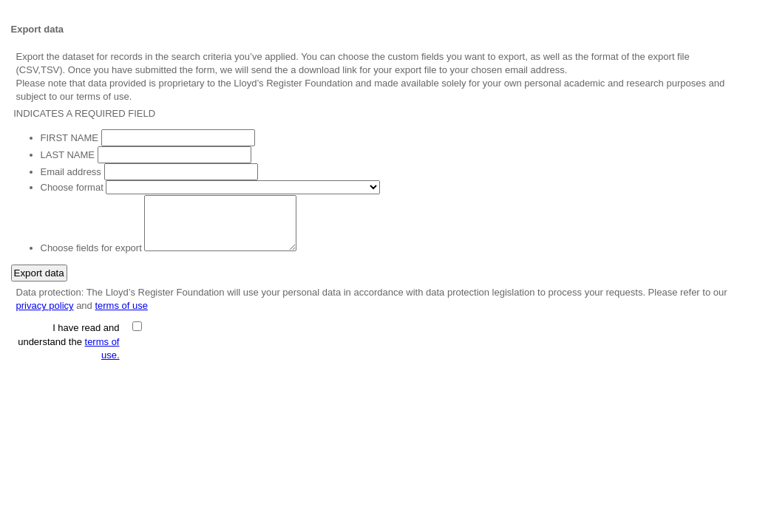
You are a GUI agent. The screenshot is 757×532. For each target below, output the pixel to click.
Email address (71, 172)
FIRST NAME (70, 138)
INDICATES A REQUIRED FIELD (84, 113)
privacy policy (45, 306)
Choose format (72, 187)
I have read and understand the (68, 341)
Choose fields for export (91, 248)
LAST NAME (68, 155)
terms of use (121, 306)
